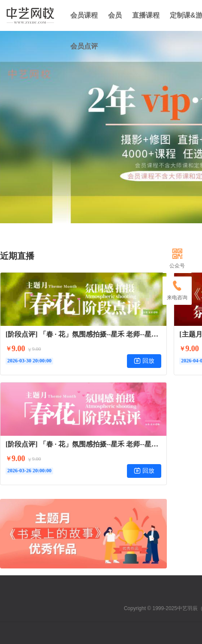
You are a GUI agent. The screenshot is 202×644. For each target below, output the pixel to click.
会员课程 (84, 15)
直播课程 (146, 15)
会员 (115, 15)
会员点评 (84, 46)
